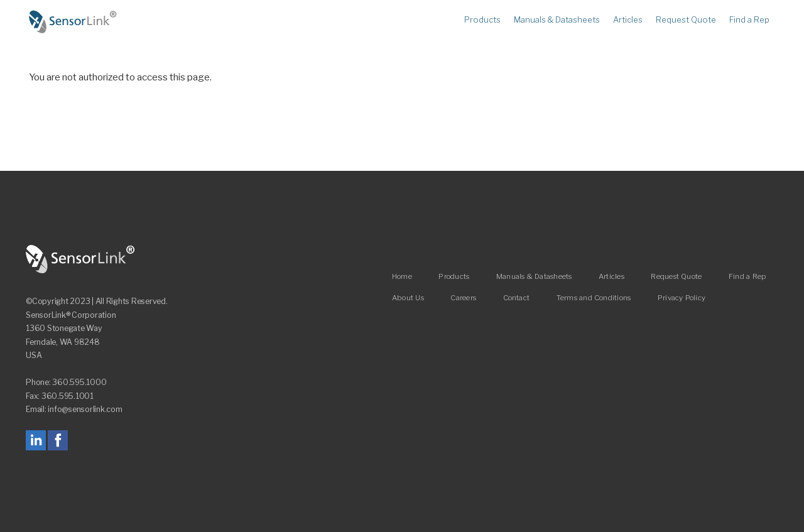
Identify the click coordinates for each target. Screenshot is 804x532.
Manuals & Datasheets (557, 20)
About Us (408, 298)
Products (482, 20)
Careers (463, 298)
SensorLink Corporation (80, 259)
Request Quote (686, 20)
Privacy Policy (682, 298)
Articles (628, 20)
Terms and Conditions (594, 298)
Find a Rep (749, 20)
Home (73, 22)
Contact (517, 298)
